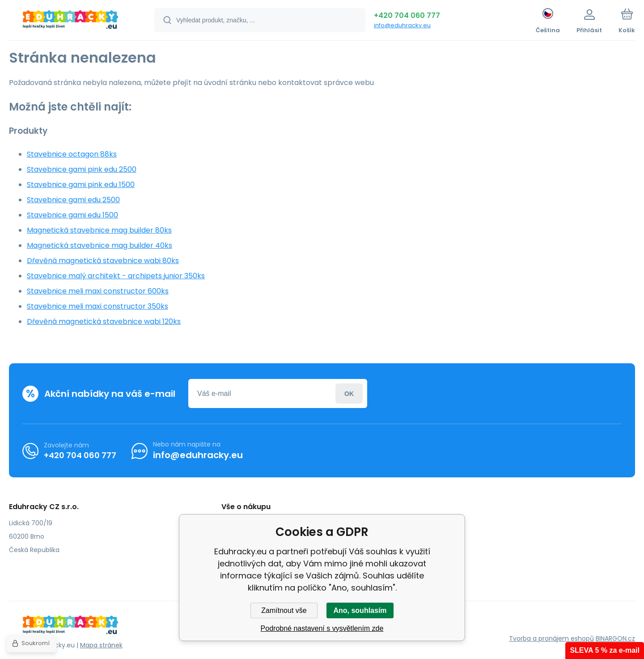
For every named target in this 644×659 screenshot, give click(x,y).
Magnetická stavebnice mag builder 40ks (100, 245)
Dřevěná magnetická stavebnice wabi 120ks (104, 321)
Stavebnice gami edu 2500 (73, 200)
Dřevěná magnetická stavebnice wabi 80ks (103, 261)
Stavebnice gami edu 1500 (72, 215)
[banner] (70, 21)
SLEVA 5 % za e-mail (605, 650)
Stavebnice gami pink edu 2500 (82, 169)
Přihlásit (349, 393)
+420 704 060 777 (407, 15)
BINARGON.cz (615, 638)
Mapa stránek (101, 645)
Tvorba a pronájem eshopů (551, 638)
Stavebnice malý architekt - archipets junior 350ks (116, 276)
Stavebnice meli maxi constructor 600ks (98, 291)
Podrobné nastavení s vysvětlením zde (322, 628)
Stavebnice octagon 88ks (72, 154)
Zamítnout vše (284, 610)
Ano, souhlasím (360, 610)
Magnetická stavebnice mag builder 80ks (99, 230)
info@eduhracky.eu (402, 25)
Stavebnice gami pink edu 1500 (81, 185)
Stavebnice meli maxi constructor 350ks (97, 306)
